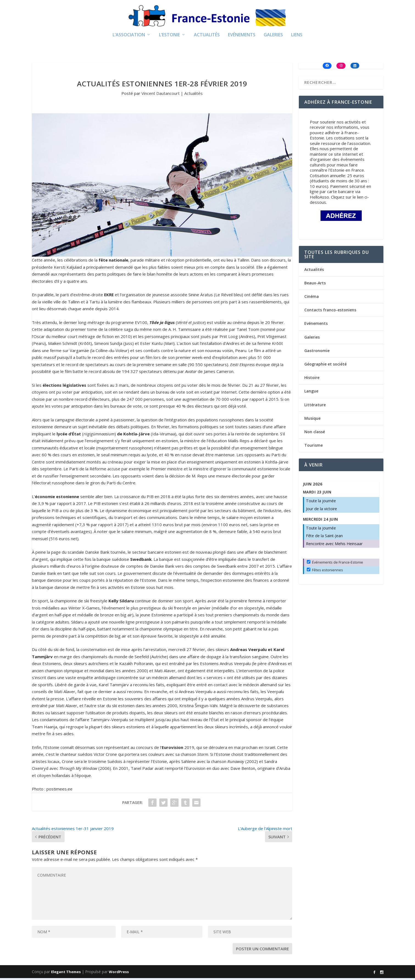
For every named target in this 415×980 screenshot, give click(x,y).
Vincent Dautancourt (161, 95)
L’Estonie (169, 37)
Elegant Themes (66, 974)
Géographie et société (325, 366)
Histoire (312, 379)
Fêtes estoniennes (325, 572)
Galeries (273, 37)
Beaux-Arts (315, 285)
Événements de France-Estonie (335, 564)
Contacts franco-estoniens (330, 312)
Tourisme (314, 447)
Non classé (315, 433)
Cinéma (312, 298)
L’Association (129, 37)
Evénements (242, 37)
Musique (312, 420)
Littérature (315, 406)
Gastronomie (317, 352)
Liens (297, 37)
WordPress (119, 974)
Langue (311, 393)
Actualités (207, 37)
